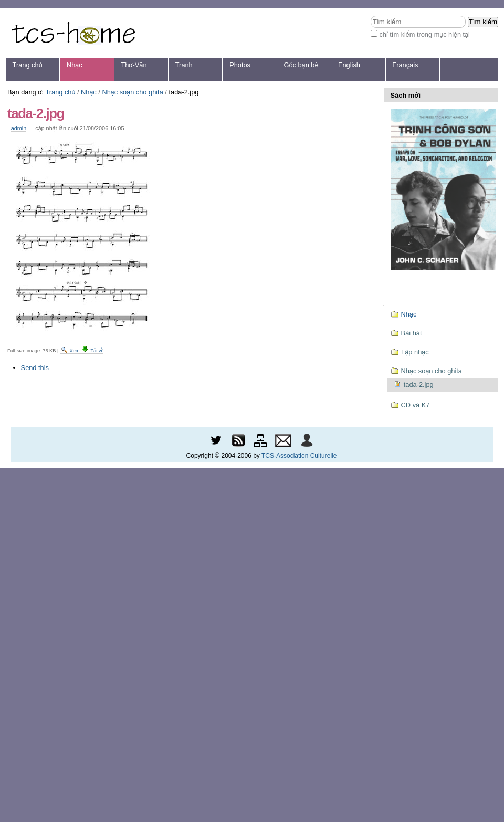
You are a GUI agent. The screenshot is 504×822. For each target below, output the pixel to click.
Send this (35, 368)
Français (405, 65)
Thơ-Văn (134, 65)
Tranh (184, 65)
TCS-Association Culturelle (299, 456)
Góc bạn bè (301, 65)
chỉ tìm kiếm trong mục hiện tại (424, 34)
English (349, 65)
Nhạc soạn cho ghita (132, 92)
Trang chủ (28, 65)
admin (19, 128)
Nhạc (75, 65)
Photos (240, 65)
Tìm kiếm (370, 15)
